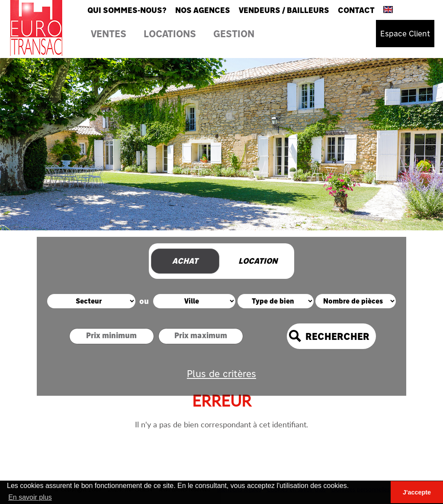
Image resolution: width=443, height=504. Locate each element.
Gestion (234, 34)
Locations (170, 34)
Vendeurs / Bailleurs (284, 10)
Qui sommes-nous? (127, 10)
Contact (356, 10)
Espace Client (405, 34)
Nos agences (203, 10)
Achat (185, 261)
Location (258, 261)
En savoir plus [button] (30, 497)
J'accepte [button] (417, 492)
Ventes (109, 34)
